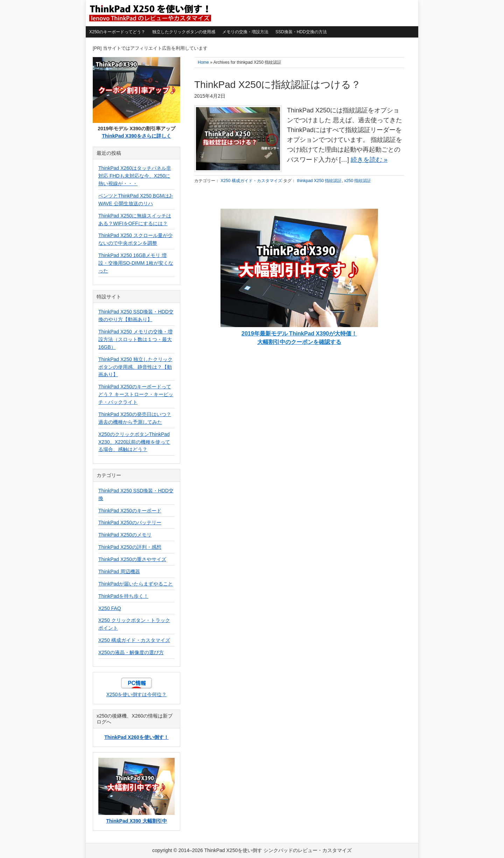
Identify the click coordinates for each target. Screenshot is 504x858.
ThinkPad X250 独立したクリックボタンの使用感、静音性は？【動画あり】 (135, 367)
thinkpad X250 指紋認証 (319, 181)
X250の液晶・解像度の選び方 (131, 652)
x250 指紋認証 (358, 181)
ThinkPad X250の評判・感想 (130, 547)
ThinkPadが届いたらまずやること (136, 584)
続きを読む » (369, 160)
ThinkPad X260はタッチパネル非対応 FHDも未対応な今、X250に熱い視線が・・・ (135, 176)
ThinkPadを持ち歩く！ (123, 596)
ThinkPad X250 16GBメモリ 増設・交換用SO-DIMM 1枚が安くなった (136, 263)
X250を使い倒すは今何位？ (137, 694)
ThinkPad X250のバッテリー (130, 523)
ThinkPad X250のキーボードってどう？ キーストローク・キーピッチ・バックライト (136, 394)
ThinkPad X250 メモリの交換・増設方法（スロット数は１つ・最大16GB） (135, 339)
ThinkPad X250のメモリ (125, 535)
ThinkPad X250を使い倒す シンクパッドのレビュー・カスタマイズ (149, 13)
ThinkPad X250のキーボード (130, 511)
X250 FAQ (110, 608)
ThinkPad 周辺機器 (119, 572)
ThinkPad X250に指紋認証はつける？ (278, 85)
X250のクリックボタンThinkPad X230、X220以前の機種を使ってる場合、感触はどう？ (134, 442)
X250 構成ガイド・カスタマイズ (251, 181)
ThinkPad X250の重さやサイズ (132, 559)
